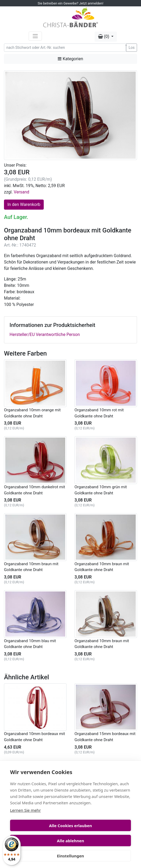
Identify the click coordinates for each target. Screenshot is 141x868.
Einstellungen (70, 856)
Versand (22, 192)
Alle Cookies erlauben (70, 826)
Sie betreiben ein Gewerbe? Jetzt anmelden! (70, 3)
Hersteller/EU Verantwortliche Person (45, 334)
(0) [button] (104, 36)
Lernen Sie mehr (25, 810)
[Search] (65, 48)
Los (132, 47)
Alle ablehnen (70, 841)
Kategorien (70, 59)
